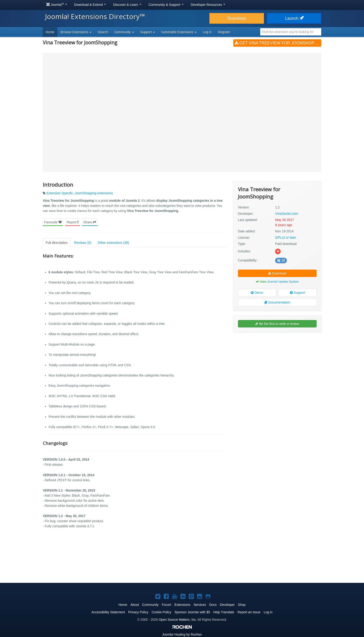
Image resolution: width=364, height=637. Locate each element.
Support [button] (148, 32)
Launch (294, 18)
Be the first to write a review (277, 324)
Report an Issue (249, 612)
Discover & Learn (127, 5)
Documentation (277, 302)
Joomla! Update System (283, 282)
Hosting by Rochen (182, 634)
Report (73, 222)
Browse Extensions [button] (76, 32)
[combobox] (291, 32)
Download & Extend (90, 5)
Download (237, 18)
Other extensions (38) (113, 243)
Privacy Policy (138, 612)
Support (297, 293)
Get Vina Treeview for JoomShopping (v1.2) (278, 43)
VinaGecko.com (287, 214)
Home (50, 32)
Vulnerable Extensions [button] (179, 32)
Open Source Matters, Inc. (178, 620)
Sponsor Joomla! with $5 (192, 612)
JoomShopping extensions (94, 193)
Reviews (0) (83, 243)
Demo (257, 293)
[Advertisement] (277, 366)
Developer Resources (208, 5)
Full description (57, 243)
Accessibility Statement (108, 612)
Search (103, 32)
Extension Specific (60, 193)
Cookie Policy (161, 612)
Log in (207, 32)
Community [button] (124, 32)
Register (224, 32)
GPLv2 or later (286, 238)
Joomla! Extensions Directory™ (95, 16)
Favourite (53, 222)
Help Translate (224, 612)
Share (90, 222)
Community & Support (166, 5)
